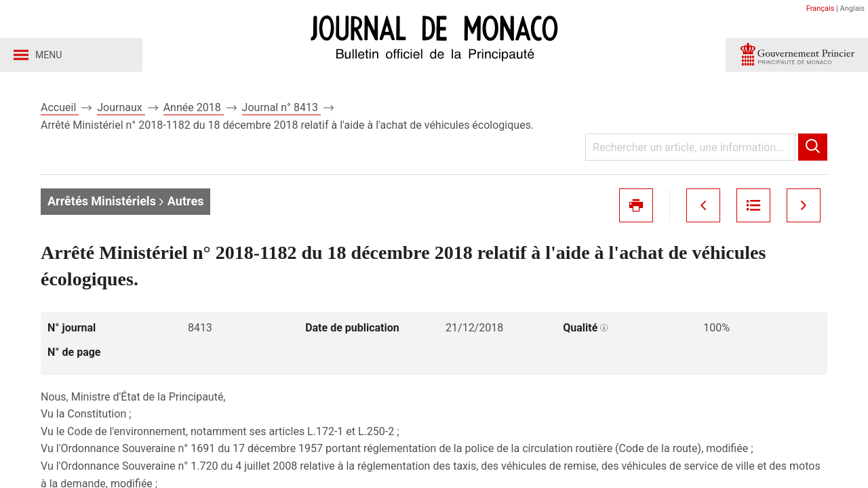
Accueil (60, 107)
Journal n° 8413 (281, 107)
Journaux (121, 107)
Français (821, 8)
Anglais (852, 8)
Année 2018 (194, 107)
